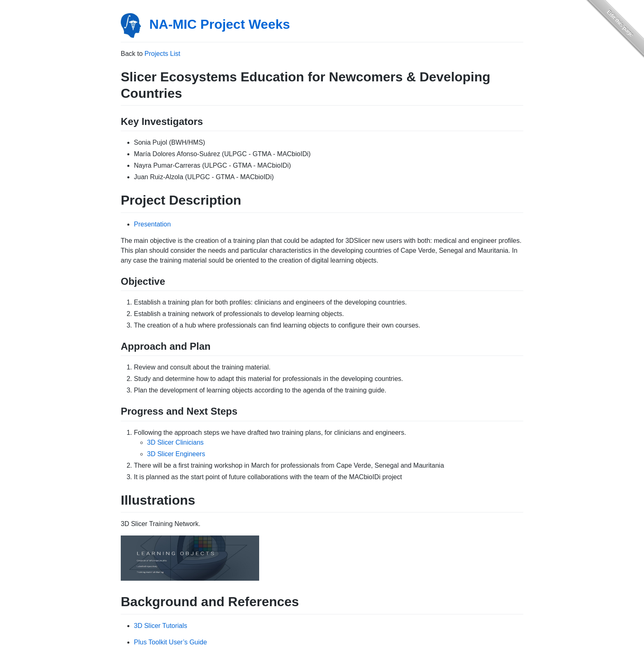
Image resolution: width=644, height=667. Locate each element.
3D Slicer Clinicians (175, 442)
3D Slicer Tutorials (161, 626)
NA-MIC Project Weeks (220, 24)
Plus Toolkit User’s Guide (170, 642)
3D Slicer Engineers (176, 454)
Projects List (162, 54)
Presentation (152, 224)
